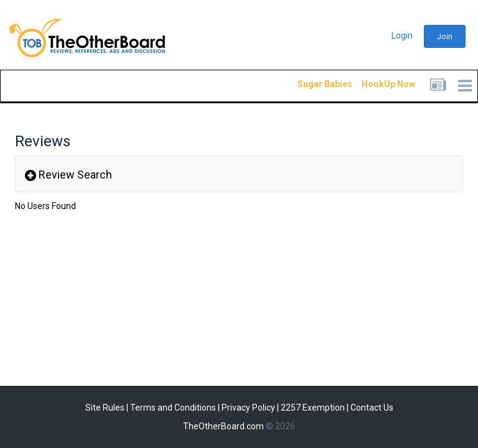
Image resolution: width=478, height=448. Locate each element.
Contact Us (372, 408)
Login (402, 35)
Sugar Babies (310, 84)
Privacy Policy (248, 408)
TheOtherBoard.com (223, 426)
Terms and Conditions (173, 408)
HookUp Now (374, 84)
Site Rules (105, 408)
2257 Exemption (313, 408)
